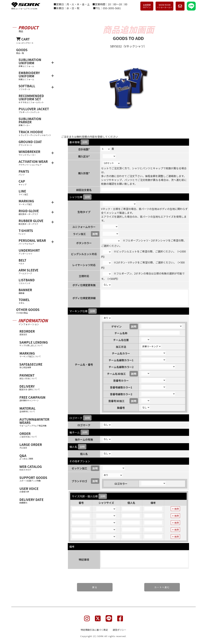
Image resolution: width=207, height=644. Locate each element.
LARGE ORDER (36, 446)
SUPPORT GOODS (36, 479)
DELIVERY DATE (36, 501)
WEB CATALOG (36, 468)
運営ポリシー (120, 630)
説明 (85, 142)
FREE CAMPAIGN (36, 398)
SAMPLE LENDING (36, 343)
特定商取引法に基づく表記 (94, 630)
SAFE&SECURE (36, 365)
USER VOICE (36, 490)
